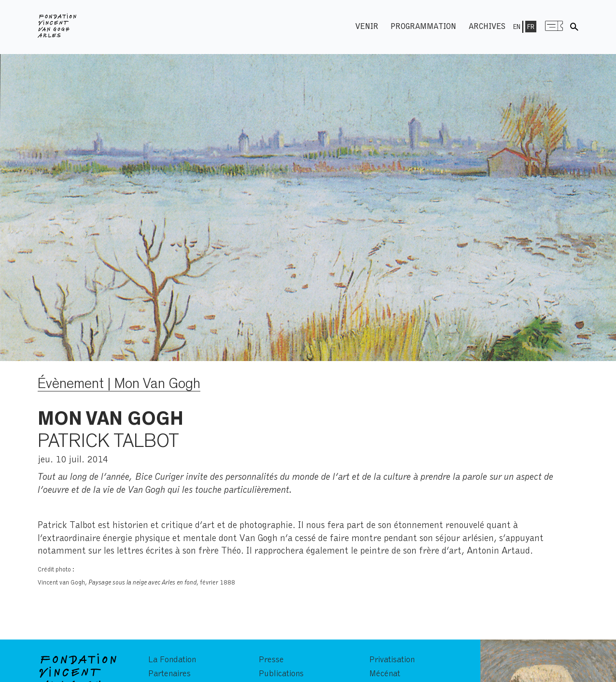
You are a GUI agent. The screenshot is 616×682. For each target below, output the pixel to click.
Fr (531, 27)
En (517, 27)
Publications (281, 673)
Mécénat (385, 673)
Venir (367, 26)
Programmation (423, 26)
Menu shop (554, 26)
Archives (487, 26)
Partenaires (169, 673)
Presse (271, 659)
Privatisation (392, 659)
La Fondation (172, 659)
